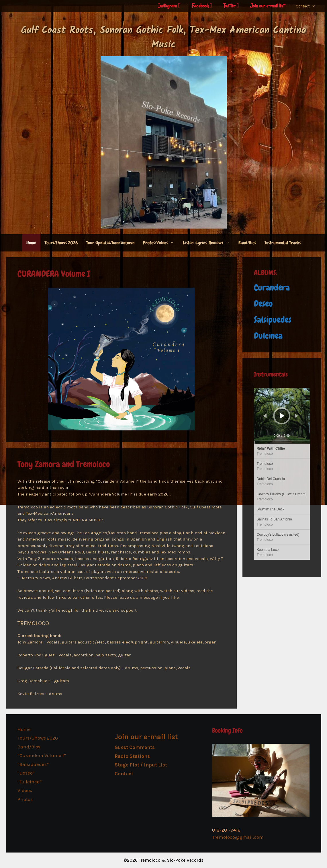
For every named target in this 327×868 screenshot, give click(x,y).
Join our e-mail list (267, 6)
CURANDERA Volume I (54, 274)
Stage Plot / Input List (141, 765)
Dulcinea (268, 336)
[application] (282, 416)
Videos (25, 790)
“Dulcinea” (30, 782)
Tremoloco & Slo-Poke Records (171, 860)
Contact (308, 6)
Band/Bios (247, 243)
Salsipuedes (273, 320)
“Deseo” (26, 773)
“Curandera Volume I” (42, 755)
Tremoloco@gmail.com (238, 837)
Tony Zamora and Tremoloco (64, 464)
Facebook (202, 6)
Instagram (169, 6)
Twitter (231, 6)
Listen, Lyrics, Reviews (208, 243)
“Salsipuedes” (33, 764)
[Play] (282, 416)
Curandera (272, 288)
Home (31, 243)
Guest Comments (135, 747)
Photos (25, 799)
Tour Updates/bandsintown (110, 243)
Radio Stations (132, 756)
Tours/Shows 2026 (61, 243)
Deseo (263, 304)
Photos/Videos (161, 243)
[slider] (282, 442)
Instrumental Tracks (283, 243)
